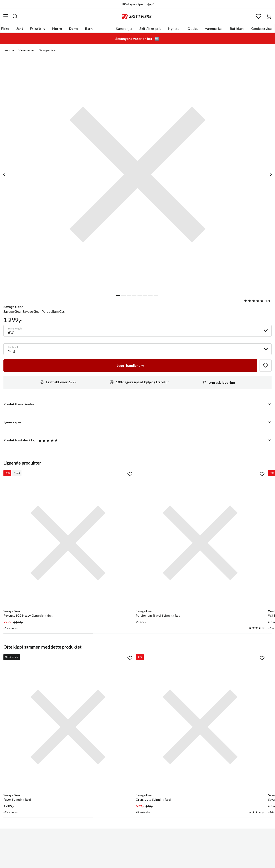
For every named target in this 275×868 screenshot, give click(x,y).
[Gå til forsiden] (137, 16)
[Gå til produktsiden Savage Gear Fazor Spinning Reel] (46, 660)
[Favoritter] (259, 16)
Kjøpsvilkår (147, 861)
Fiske (5, 29)
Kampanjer (124, 29)
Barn (89, 29)
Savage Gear (48, 50)
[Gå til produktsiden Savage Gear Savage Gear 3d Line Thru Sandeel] (221, 660)
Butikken (237, 29)
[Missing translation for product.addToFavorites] (266, 365)
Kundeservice (261, 29)
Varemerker (214, 29)
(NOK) (137, 843)
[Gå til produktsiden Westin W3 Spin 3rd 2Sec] (221, 521)
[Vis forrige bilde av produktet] (5, 174)
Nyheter (174, 29)
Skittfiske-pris (150, 29)
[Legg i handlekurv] (130, 365)
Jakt (20, 29)
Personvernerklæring (121, 861)
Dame (74, 29)
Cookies (164, 861)
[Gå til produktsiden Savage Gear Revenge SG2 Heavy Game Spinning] (46, 521)
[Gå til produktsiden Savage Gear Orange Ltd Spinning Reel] (133, 660)
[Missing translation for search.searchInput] (15, 16)
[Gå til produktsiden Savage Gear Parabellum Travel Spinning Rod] (133, 521)
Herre (57, 29)
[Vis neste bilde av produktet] (270, 174)
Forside (9, 50)
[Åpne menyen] (6, 16)
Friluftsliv (38, 29)
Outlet (193, 29)
